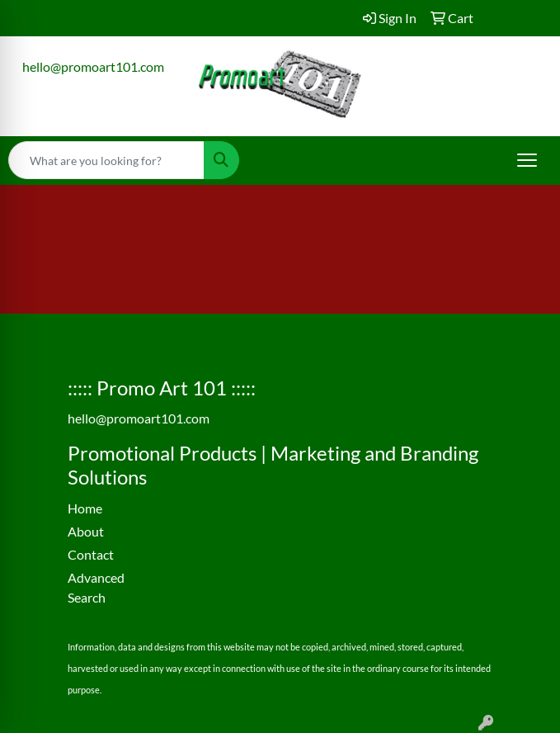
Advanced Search (96, 587)
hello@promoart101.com (93, 66)
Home (85, 508)
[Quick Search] (106, 160)
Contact (91, 554)
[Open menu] (527, 160)
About (86, 531)
